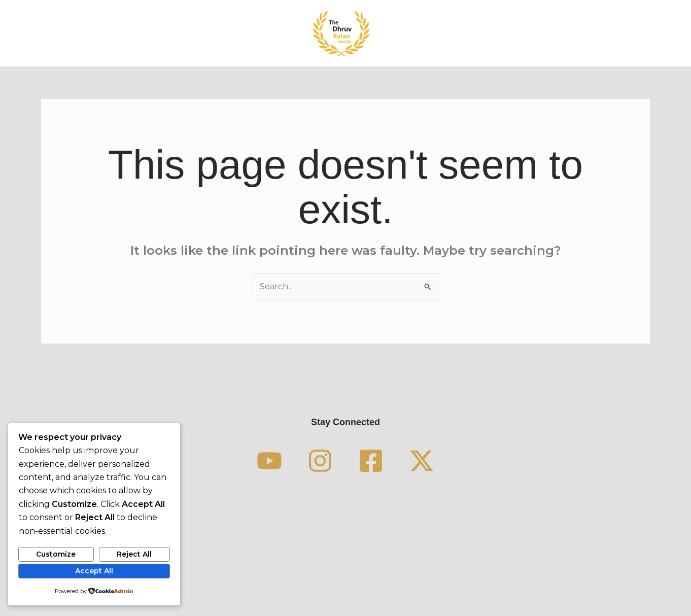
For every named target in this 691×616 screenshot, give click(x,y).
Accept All (94, 571)
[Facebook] (371, 461)
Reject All (134, 554)
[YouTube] (269, 461)
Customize (56, 554)
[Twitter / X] (422, 461)
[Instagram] (320, 461)
